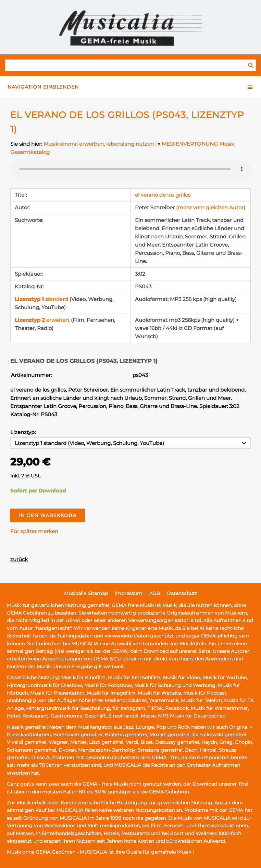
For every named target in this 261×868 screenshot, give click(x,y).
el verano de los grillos (163, 195)
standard (42, 299)
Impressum (128, 593)
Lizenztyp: (23, 432)
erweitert (43, 320)
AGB (154, 593)
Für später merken (34, 531)
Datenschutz (182, 593)
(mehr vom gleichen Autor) (211, 207)
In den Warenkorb (48, 515)
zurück (19, 559)
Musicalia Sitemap (86, 593)
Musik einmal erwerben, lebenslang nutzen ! (100, 144)
